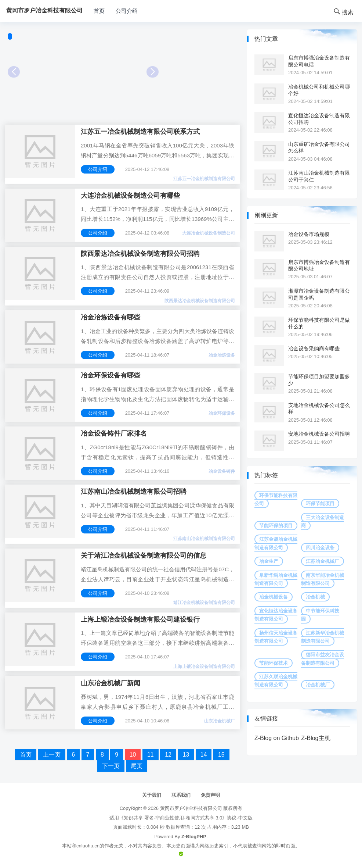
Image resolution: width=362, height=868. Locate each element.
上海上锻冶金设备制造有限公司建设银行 (140, 619)
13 (186, 755)
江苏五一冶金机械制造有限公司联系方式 (140, 132)
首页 (99, 11)
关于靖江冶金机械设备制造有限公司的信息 (144, 556)
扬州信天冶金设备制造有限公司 (276, 637)
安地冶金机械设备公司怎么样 (319, 408)
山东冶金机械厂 (220, 721)
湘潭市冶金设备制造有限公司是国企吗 (319, 294)
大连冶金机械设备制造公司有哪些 (130, 196)
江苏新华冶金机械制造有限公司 (323, 637)
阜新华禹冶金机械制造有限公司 (276, 579)
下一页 (111, 766)
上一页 (52, 755)
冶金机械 (315, 597)
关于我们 (152, 795)
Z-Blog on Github (277, 738)
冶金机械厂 (318, 685)
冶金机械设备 (274, 597)
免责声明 (210, 795)
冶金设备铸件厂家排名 (114, 433)
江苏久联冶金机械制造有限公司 (276, 681)
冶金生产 (269, 561)
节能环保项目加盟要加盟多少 (319, 380)
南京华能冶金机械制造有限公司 (323, 579)
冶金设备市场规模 (309, 234)
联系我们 (181, 795)
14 (204, 755)
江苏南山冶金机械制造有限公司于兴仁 (319, 176)
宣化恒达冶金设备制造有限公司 (276, 615)
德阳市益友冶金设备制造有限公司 (323, 659)
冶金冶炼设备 (222, 355)
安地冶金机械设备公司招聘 (319, 434)
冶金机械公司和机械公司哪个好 (319, 90)
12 (168, 755)
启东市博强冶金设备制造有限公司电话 (319, 61)
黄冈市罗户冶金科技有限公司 (191, 808)
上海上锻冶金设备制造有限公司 (204, 667)
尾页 (137, 766)
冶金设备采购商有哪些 (314, 349)
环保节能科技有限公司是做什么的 (319, 323)
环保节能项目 (320, 503)
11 (151, 755)
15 (221, 755)
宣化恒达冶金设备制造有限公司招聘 (319, 119)
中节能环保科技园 (320, 615)
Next (153, 72)
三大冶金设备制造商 (323, 521)
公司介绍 (127, 11)
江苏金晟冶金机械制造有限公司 (276, 543)
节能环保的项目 (276, 526)
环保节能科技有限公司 (276, 499)
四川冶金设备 (320, 548)
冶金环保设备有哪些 (111, 375)
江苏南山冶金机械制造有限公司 (204, 539)
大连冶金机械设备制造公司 (209, 233)
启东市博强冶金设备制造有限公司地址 (319, 265)
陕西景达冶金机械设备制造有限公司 (200, 301)
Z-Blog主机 (316, 738)
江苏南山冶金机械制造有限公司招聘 (134, 492)
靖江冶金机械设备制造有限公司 (204, 603)
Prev (14, 72)
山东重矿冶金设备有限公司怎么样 (319, 147)
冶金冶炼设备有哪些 (111, 317)
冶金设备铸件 (222, 471)
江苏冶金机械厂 (323, 561)
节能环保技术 (274, 663)
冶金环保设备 (222, 413)
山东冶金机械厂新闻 (111, 683)
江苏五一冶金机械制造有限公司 (204, 179)
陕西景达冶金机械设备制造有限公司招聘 (140, 254)
